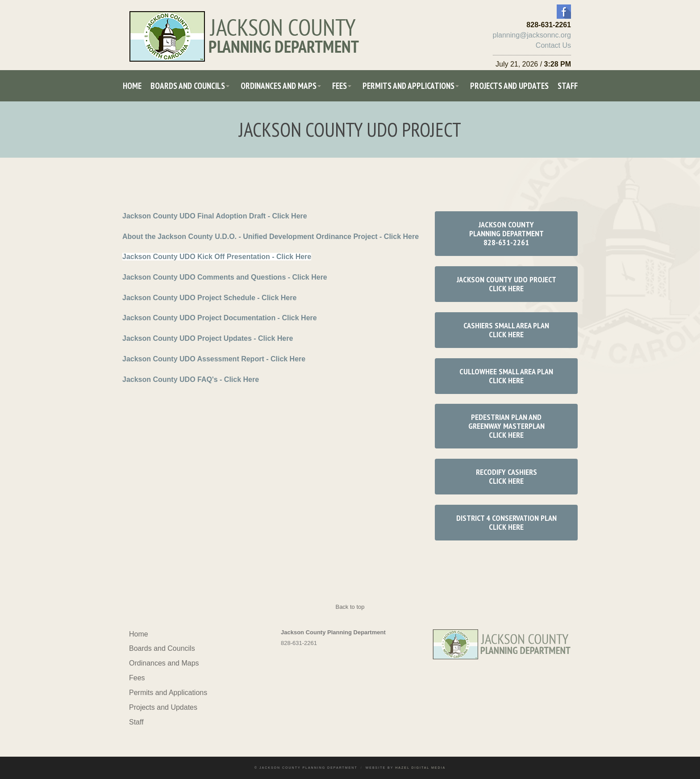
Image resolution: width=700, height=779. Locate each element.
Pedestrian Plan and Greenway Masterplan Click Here (506, 426)
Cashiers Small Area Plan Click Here (506, 330)
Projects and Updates (509, 86)
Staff (568, 86)
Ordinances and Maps (279, 86)
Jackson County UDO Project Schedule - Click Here (209, 298)
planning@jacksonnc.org (532, 35)
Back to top (350, 607)
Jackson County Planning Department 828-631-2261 (506, 233)
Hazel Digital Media (420, 768)
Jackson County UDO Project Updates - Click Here (208, 338)
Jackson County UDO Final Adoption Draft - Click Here (215, 216)
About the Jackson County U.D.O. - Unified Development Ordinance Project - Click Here (271, 237)
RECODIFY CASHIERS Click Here (506, 476)
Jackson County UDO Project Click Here (506, 284)
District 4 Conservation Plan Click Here (506, 522)
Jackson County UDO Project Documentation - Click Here (220, 318)
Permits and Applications (408, 86)
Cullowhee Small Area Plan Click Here (506, 376)
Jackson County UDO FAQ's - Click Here (191, 379)
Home (132, 86)
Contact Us (553, 45)
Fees (340, 86)
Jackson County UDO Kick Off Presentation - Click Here (217, 257)
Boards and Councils (188, 86)
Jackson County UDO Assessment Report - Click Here (214, 359)
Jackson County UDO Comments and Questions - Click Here (225, 277)
